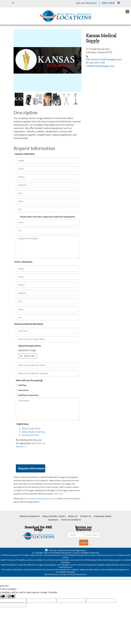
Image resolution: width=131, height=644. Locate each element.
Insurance (22, 390)
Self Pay (21, 385)
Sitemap (53, 550)
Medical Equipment (30, 516)
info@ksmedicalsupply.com (100, 66)
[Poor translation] (11, 596)
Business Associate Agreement (72, 550)
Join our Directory (86, 3)
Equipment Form (31, 435)
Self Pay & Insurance (27, 395)
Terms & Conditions (71, 520)
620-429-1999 (97, 63)
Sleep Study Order (31, 428)
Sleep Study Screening (33, 432)
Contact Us (86, 516)
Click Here (58, 494)
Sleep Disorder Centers (54, 516)
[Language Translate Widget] (13, 3)
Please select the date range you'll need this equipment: (48, 217)
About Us (73, 516)
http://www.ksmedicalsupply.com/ (39, 498)
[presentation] (39, 455)
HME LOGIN (108, 3)
